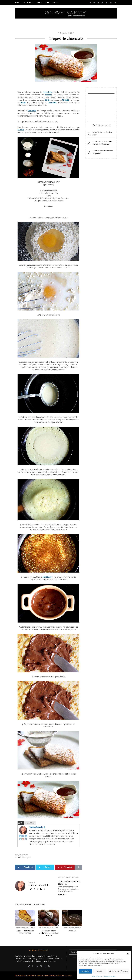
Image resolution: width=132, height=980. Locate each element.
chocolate (19, 857)
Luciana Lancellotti (37, 827)
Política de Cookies (97, 976)
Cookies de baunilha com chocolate (25, 932)
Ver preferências (118, 971)
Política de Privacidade (109, 976)
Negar (100, 971)
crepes (28, 857)
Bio (21, 823)
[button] (128, 954)
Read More (62, 895)
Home (17, 3)
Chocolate (72, 931)
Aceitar (86, 971)
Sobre (47, 3)
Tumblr (39, 3)
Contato (55, 3)
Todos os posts (28, 3)
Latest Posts (31, 823)
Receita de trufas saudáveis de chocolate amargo (49, 933)
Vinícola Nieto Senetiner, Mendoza (70, 883)
